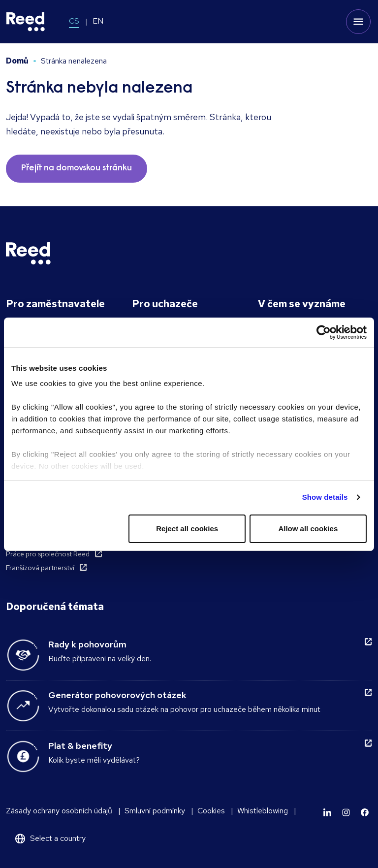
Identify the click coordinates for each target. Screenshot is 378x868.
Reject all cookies (187, 529)
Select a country (58, 838)
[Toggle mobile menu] (358, 22)
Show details (325, 497)
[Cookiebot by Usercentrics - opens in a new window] (324, 332)
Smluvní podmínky (155, 811)
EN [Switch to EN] (98, 21)
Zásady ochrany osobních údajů (59, 811)
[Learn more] (327, 812)
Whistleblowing (263, 811)
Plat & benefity (80, 746)
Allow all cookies (308, 529)
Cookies (211, 811)
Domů (17, 61)
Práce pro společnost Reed (48, 554)
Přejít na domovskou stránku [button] (77, 168)
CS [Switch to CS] (74, 21)
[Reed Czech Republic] (26, 22)
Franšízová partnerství (40, 568)
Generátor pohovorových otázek (117, 695)
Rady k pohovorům (87, 644)
